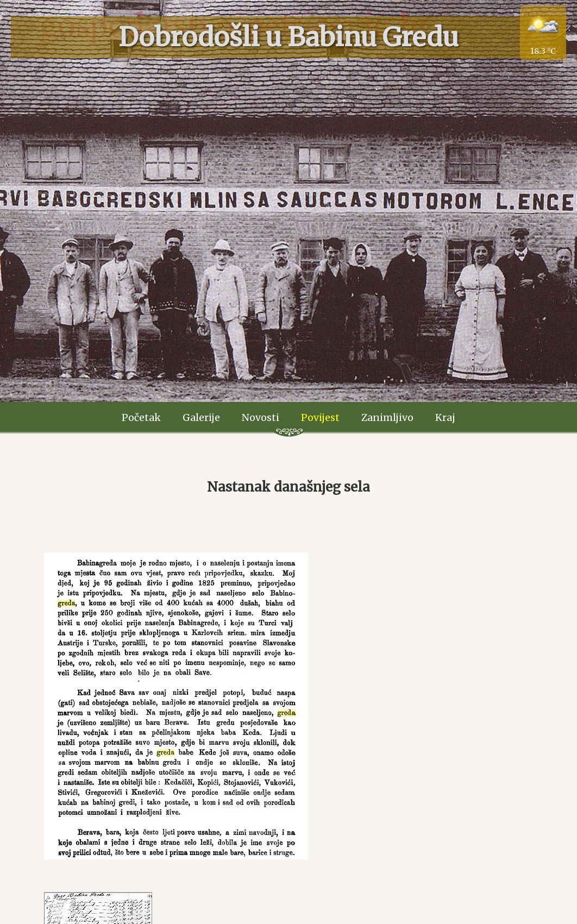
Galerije (201, 418)
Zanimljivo (387, 418)
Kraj (445, 418)
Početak (141, 418)
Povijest (320, 418)
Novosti (261, 418)
